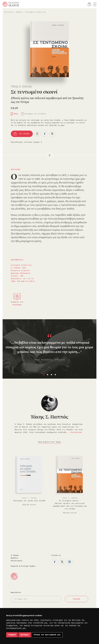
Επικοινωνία (16, 561)
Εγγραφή (77, 599)
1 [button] (44, 375)
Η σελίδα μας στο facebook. (55, 562)
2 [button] (48, 375)
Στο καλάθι (24, 134)
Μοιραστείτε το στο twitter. (52, 134)
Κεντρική (9, 12)
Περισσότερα (76, 432)
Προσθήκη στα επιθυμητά (37, 134)
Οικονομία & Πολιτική (35, 12)
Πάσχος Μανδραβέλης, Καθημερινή (49, 360)
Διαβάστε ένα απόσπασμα (17, 303)
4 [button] (55, 375)
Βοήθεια (14, 558)
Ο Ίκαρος (15, 555)
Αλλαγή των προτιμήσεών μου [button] (47, 635)
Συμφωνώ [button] (12, 635)
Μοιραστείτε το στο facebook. (45, 134)
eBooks (19, 12)
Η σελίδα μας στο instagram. (70, 562)
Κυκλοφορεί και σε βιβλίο (35, 114)
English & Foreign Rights (23, 566)
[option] (49, 344)
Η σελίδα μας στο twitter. (62, 562)
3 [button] (51, 375)
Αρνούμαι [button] (25, 635)
